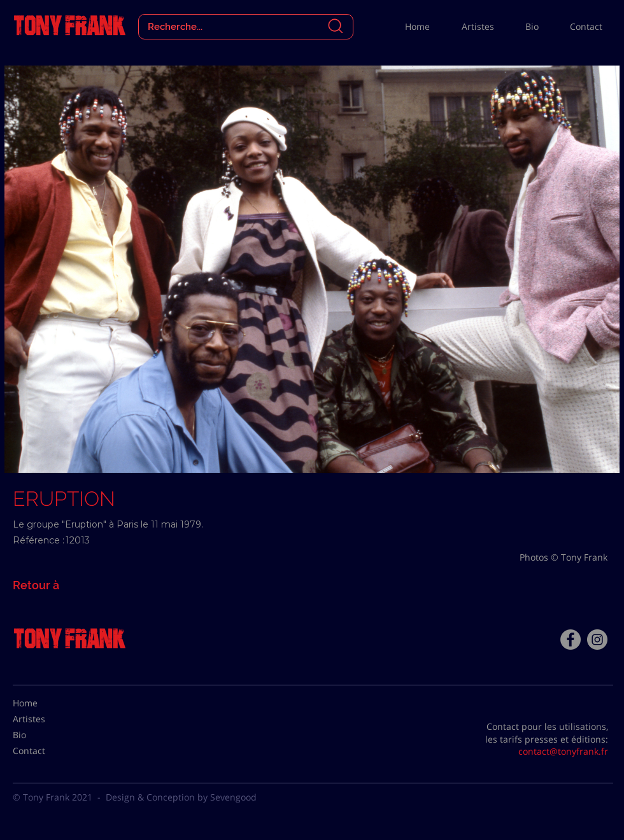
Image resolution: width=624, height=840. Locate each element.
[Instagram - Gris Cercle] (597, 640)
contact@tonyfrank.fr (563, 751)
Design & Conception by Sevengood (181, 797)
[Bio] (45, 735)
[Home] (45, 703)
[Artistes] (45, 719)
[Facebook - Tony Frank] (571, 640)
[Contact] (45, 751)
